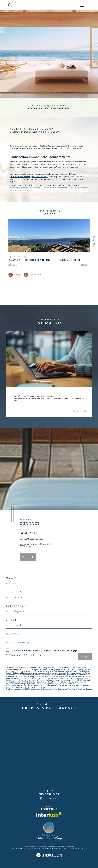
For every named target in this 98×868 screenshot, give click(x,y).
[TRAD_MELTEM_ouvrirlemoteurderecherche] (10, 5)
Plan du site (30, 848)
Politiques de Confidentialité (43, 689)
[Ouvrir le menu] (82, 5)
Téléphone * (16, 606)
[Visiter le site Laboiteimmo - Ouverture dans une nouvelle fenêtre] (49, 859)
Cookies (83, 848)
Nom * (11, 578)
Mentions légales (44, 848)
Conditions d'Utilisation (67, 689)
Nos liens (62, 848)
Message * (15, 634)
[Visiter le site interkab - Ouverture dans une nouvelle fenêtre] (49, 815)
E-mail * (13, 620)
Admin (54, 848)
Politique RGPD (73, 848)
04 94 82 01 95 (29, 533)
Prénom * (14, 592)
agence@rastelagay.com (32, 539)
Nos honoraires (18, 848)
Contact (94, 242)
